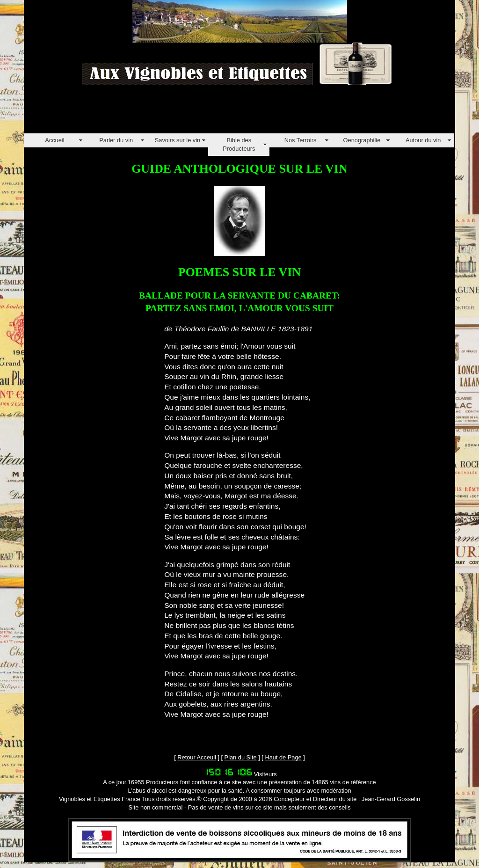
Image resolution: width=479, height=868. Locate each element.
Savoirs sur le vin (178, 140)
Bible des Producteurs (239, 144)
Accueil (54, 140)
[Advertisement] (194, 112)
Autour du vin (423, 140)
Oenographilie (362, 140)
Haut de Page (283, 757)
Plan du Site (241, 757)
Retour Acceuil (197, 757)
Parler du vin (116, 140)
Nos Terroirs (301, 140)
